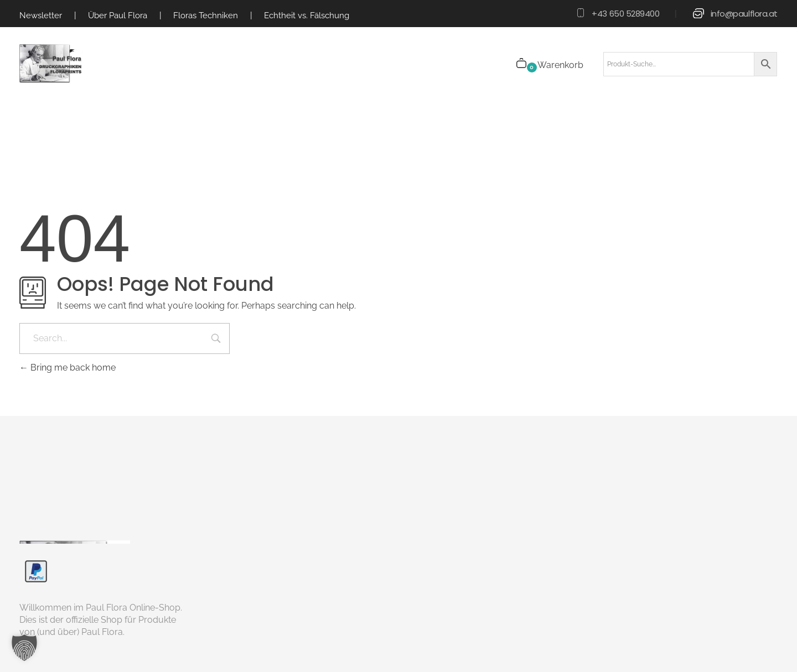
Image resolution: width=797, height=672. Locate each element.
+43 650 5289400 (625, 14)
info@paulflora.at (744, 14)
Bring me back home (68, 368)
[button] (24, 648)
